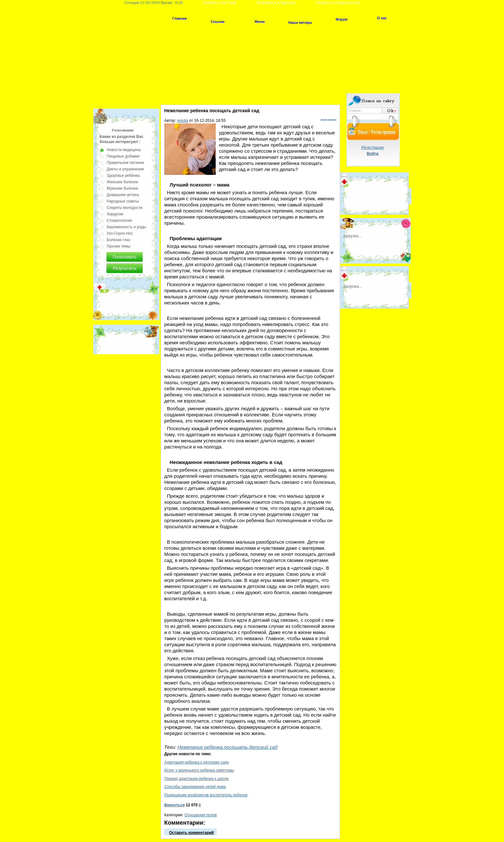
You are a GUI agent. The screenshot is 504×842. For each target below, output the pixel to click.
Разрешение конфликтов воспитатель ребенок (206, 795)
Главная (180, 18)
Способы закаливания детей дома (195, 787)
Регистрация (373, 148)
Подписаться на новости (338, 2)
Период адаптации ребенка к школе (196, 779)
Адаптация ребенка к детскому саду (197, 762)
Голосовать (125, 257)
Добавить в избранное (276, 2)
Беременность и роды (126, 227)
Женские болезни (122, 182)
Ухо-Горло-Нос (120, 233)
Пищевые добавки (123, 156)
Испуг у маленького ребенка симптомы (199, 770)
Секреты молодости (125, 208)
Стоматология (119, 221)
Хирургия (115, 214)
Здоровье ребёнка (123, 176)
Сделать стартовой (219, 2)
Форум (342, 19)
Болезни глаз (118, 240)
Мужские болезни (122, 188)
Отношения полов (201, 815)
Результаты (125, 268)
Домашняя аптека (123, 195)
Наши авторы (300, 23)
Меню (260, 22)
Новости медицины (124, 150)
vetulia (183, 121)
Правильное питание (126, 163)
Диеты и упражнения (125, 169)
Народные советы (123, 201)
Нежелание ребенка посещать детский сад (227, 747)
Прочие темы (119, 246)
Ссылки (218, 22)
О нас (382, 18)
